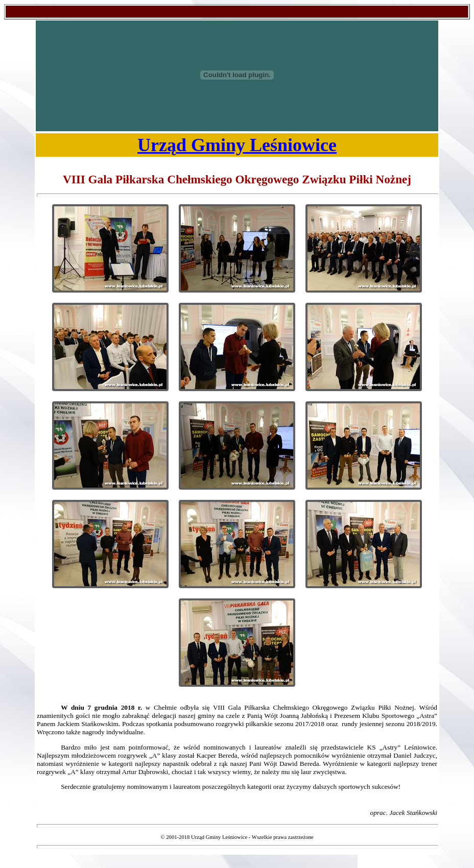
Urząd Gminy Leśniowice (237, 145)
